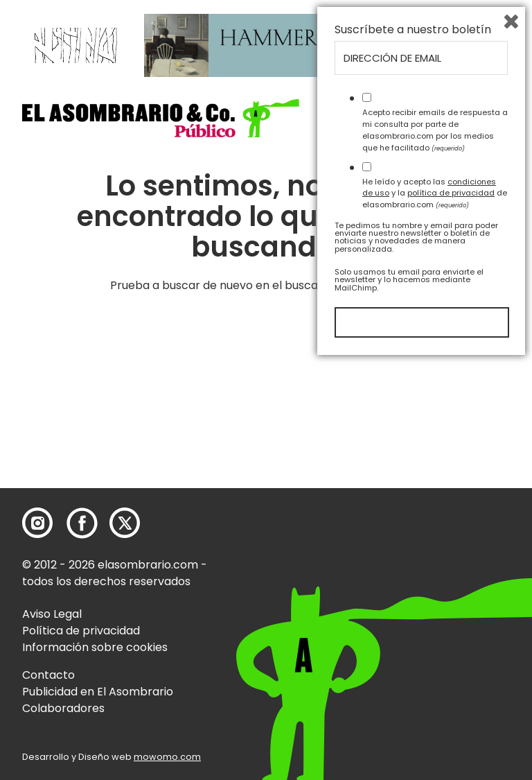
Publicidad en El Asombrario (98, 692)
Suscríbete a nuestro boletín (413, 448)
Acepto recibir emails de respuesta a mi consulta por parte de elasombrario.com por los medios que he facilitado (435, 548)
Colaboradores (63, 708)
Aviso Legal (52, 614)
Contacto (48, 675)
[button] (161, 118)
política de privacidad (451, 611)
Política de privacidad (81, 631)
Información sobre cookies (95, 647)
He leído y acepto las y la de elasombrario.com (435, 611)
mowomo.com (167, 757)
